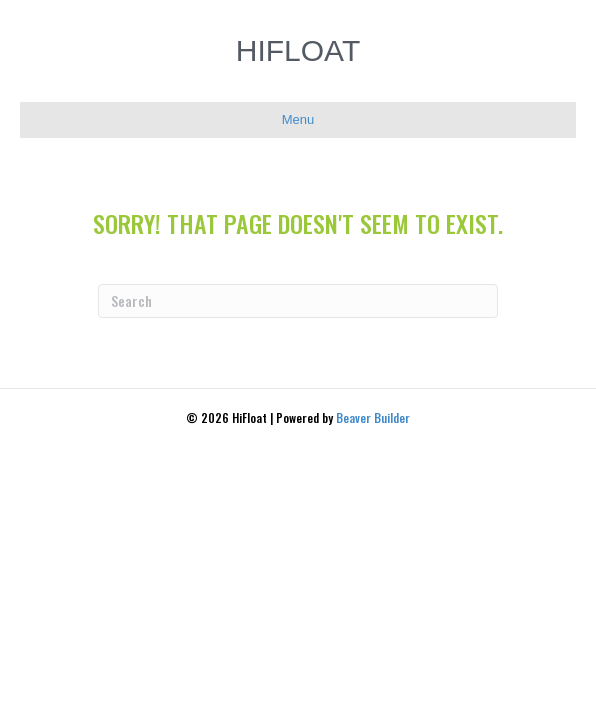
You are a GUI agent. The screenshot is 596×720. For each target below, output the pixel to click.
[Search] (298, 301)
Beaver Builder (373, 417)
